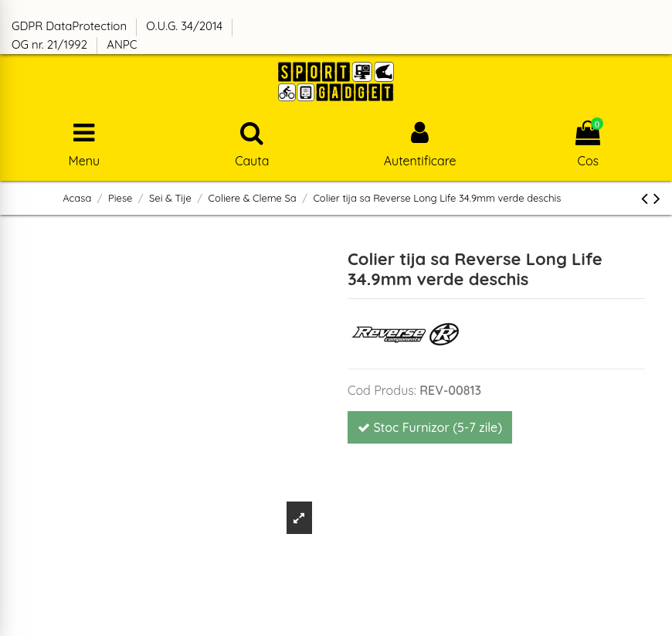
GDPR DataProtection (71, 26)
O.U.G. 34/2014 (186, 26)
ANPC (122, 44)
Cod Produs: (382, 390)
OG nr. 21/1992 (51, 44)
